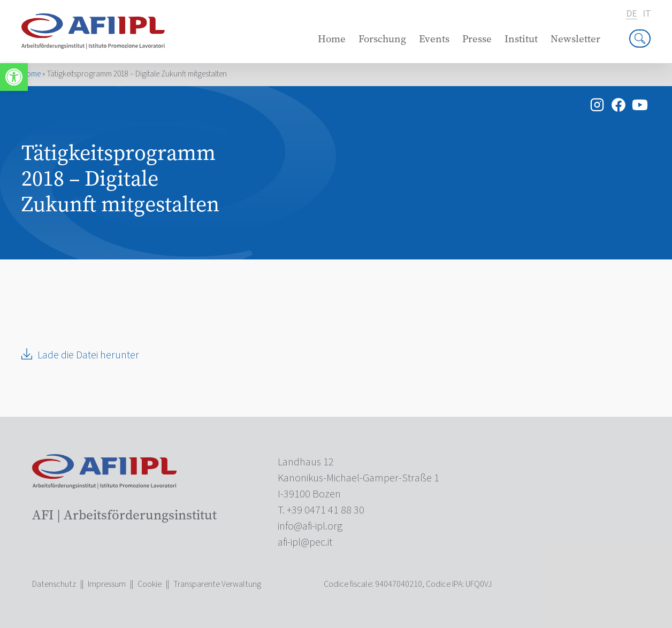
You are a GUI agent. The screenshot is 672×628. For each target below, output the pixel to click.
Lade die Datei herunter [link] (88, 355)
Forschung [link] (382, 39)
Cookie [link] (150, 584)
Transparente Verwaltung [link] (217, 584)
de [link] (631, 14)
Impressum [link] (107, 584)
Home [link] (332, 39)
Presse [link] (477, 39)
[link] (14, 77)
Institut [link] (521, 39)
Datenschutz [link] (54, 584)
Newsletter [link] (575, 39)
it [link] (646, 14)
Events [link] (434, 39)
